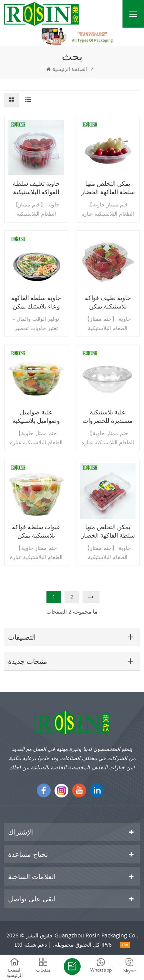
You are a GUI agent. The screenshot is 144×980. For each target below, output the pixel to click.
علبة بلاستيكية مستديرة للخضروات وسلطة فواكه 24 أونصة (108, 416)
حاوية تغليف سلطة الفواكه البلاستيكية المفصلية (36, 188)
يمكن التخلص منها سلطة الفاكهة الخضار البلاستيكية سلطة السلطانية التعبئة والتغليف (108, 188)
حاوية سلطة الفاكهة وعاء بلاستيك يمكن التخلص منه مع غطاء (36, 302)
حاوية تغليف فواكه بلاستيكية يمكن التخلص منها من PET (108, 302)
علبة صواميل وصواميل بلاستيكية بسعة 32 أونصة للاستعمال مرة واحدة (36, 416)
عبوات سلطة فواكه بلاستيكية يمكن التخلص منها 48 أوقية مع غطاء (36, 531)
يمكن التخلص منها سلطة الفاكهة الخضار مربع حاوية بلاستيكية (108, 531)
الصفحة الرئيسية (67, 69)
